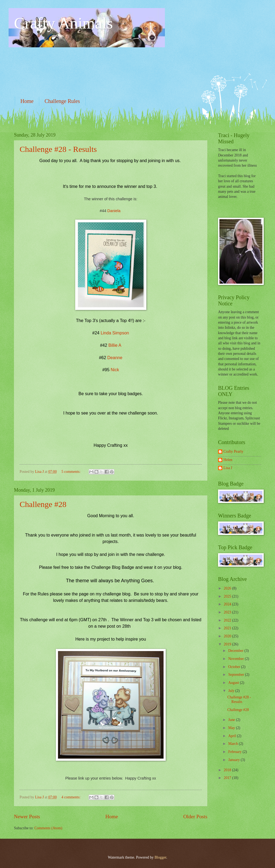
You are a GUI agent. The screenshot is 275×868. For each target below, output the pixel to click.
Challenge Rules (62, 101)
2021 (228, 628)
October (235, 667)
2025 (228, 596)
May (232, 728)
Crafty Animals (63, 23)
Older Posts (195, 817)
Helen (228, 460)
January (234, 760)
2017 (228, 778)
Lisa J (228, 468)
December (236, 651)
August (234, 683)
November (237, 659)
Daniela (114, 211)
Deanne (115, 358)
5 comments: (71, 472)
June (232, 720)
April (233, 736)
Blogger (160, 857)
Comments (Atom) (48, 828)
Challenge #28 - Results (58, 149)
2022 (228, 620)
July (232, 691)
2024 (228, 604)
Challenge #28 (43, 504)
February (235, 752)
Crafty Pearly (233, 451)
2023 (228, 612)
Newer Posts (27, 817)
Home (27, 101)
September (237, 675)
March (234, 744)
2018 (228, 770)
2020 (228, 636)
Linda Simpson (115, 333)
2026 (228, 588)
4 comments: (71, 797)
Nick (115, 370)
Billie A (115, 345)
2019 (228, 644)
